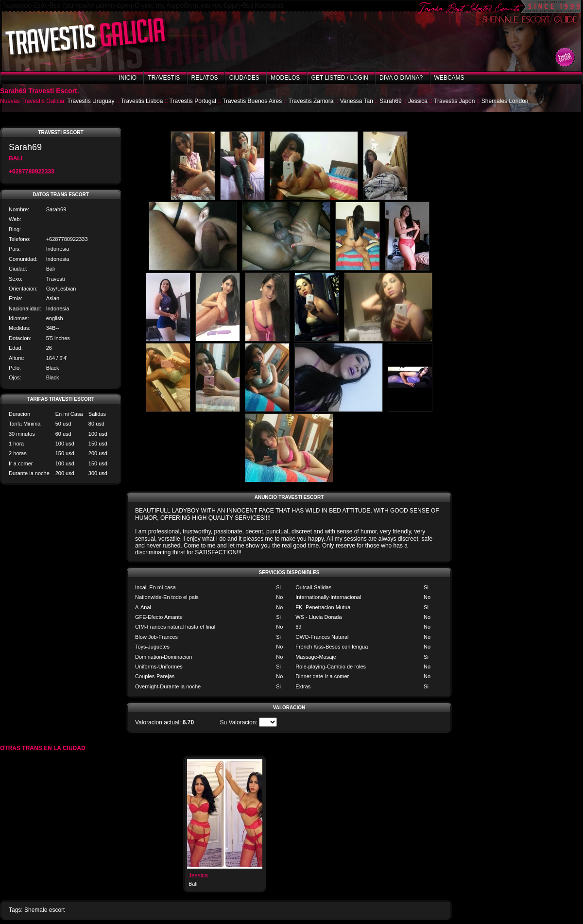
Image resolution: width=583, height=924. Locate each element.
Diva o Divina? (401, 78)
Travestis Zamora (311, 101)
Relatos (205, 78)
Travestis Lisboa (142, 101)
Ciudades (244, 78)
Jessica (418, 101)
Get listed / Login (340, 78)
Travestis (164, 78)
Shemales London (505, 101)
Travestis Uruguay (91, 101)
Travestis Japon (454, 101)
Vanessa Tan (357, 101)
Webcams (449, 78)
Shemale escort (44, 910)
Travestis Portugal (193, 101)
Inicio (128, 78)
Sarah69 (390, 101)
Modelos (285, 78)
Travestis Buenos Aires (252, 101)
